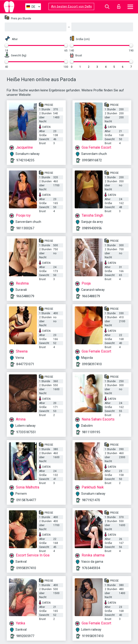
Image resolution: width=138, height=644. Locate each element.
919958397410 (93, 636)
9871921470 (91, 500)
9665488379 (25, 296)
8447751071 (25, 364)
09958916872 (92, 160)
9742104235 (25, 160)
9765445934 (91, 568)
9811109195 (91, 432)
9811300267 (25, 228)
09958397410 (92, 364)
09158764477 (26, 500)
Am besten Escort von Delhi (71, 6)
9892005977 (25, 636)
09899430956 (92, 228)
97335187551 (26, 432)
